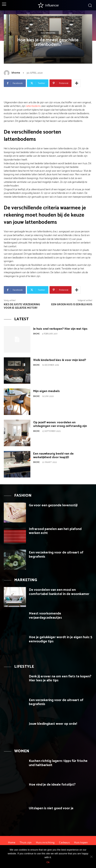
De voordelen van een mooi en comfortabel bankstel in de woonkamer (59, 592)
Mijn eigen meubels (46, 391)
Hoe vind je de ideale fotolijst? (52, 785)
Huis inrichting (48, 33)
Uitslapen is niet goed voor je (51, 808)
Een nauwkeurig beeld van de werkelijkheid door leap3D (53, 456)
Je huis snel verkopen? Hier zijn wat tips (60, 329)
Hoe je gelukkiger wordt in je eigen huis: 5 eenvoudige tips (61, 639)
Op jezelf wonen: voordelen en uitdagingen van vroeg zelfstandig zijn (60, 424)
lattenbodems (33, 106)
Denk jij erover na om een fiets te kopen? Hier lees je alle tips (60, 679)
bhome (16, 73)
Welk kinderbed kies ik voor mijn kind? (60, 360)
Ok (48, 862)
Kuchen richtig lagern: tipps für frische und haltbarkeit (58, 763)
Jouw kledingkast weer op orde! (53, 724)
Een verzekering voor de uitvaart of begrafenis (56, 555)
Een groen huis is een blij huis (72, 305)
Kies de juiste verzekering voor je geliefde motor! (22, 306)
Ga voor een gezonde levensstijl (53, 505)
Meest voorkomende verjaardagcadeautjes (45, 616)
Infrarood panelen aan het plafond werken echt (55, 531)
